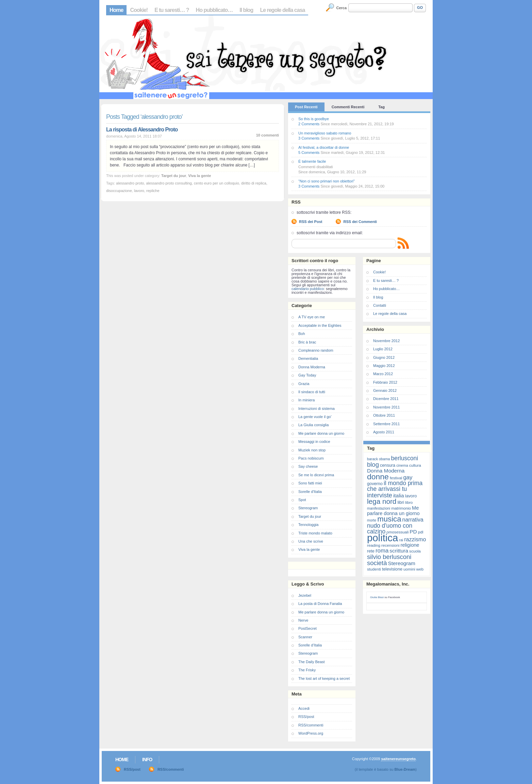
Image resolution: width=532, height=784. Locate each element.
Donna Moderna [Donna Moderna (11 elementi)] (386, 471)
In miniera (306, 400)
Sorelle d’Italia (310, 645)
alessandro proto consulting (169, 183)
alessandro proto (130, 183)
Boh (302, 334)
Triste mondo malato (315, 533)
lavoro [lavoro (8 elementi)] (411, 496)
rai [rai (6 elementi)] (401, 540)
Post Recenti (306, 107)
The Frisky (307, 670)
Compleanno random (316, 350)
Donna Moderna (312, 367)
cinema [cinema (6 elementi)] (402, 465)
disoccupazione (119, 191)
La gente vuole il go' (315, 417)
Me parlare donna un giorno (321, 433)
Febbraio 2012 (385, 382)
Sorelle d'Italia (310, 492)
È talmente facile (312, 161)
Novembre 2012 (386, 341)
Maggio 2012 (384, 366)
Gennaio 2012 (385, 390)
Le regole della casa (282, 10)
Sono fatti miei (310, 483)
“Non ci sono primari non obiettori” (327, 181)
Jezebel (305, 595)
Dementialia (308, 358)
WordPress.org (311, 733)
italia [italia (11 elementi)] (399, 495)
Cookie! (139, 10)
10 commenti (268, 135)
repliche (153, 191)
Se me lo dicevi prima (316, 475)
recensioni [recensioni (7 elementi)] (390, 545)
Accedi (304, 708)
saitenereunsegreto (398, 759)
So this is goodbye (314, 119)
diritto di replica (254, 183)
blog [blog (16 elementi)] (373, 465)
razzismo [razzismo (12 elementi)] (415, 539)
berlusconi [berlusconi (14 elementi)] (405, 458)
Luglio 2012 (383, 349)
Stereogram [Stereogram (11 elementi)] (402, 563)
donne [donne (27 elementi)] (378, 477)
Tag (381, 107)
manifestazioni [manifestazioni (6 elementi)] (379, 508)
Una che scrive (311, 541)
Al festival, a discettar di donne (324, 147)
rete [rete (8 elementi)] (371, 551)
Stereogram (308, 508)
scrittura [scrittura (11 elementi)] (399, 551)
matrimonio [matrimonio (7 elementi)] (401, 508)
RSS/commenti (311, 725)
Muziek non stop (312, 450)
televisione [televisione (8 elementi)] (392, 569)
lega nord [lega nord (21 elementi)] (382, 501)
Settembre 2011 (386, 424)
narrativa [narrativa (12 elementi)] (413, 520)
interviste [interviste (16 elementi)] (380, 495)
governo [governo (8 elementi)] (375, 484)
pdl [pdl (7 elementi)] (421, 532)
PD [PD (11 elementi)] (413, 532)
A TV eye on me (312, 317)
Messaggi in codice (314, 442)
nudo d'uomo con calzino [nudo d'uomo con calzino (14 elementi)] (390, 529)
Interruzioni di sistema (317, 409)
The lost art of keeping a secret (324, 678)
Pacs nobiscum (311, 458)
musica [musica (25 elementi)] (389, 519)
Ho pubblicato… (214, 10)
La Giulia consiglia (313, 425)
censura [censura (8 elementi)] (388, 465)
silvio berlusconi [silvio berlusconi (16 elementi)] (389, 557)
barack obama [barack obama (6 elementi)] (379, 459)
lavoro (139, 191)
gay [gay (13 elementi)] (408, 477)
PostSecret (307, 628)
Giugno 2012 (384, 357)
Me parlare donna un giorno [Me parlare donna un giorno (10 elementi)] (393, 511)
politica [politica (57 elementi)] (383, 538)
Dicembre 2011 (386, 399)
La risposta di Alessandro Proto (142, 130)
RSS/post (306, 717)
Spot (302, 500)
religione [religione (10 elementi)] (410, 545)
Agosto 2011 (384, 432)
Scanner (305, 637)
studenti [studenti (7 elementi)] (374, 569)
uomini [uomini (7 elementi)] (409, 569)
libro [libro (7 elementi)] (409, 502)
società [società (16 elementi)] (377, 563)
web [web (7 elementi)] (420, 569)
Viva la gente (200, 176)
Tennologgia (308, 525)
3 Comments (309, 138)
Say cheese (308, 466)
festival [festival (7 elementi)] (396, 478)
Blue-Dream (405, 769)
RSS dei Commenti (360, 222)
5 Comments (309, 153)
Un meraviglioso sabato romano (325, 133)
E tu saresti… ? (172, 10)
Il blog (246, 10)
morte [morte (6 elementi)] (372, 520)
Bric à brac (307, 342)
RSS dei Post (311, 222)
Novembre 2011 (386, 407)
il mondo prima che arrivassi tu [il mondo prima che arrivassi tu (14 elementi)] (395, 486)
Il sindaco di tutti (312, 392)
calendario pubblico (308, 289)
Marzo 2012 (383, 374)
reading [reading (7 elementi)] (374, 545)
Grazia (304, 384)
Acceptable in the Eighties (320, 325)
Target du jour (174, 176)
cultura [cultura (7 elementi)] (415, 465)
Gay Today (307, 375)
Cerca (342, 8)
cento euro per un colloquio (217, 183)
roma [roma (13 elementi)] (382, 551)
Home (116, 10)
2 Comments (309, 124)
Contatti (380, 305)
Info (147, 759)
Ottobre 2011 (384, 415)
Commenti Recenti (348, 107)
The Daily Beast (312, 662)
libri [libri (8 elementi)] (401, 502)
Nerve (303, 620)
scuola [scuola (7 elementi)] (415, 551)
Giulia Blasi (377, 597)
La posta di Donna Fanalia (320, 604)
